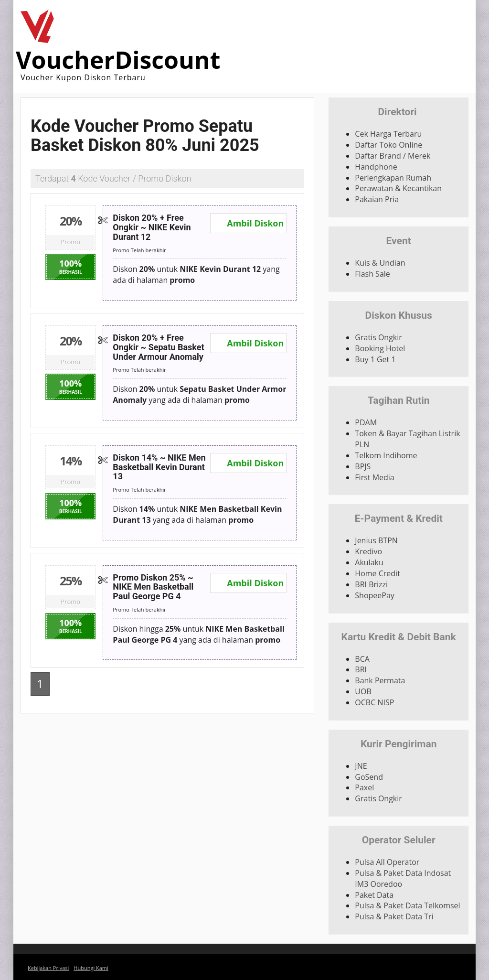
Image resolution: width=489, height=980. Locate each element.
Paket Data (374, 895)
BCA (362, 659)
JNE (361, 766)
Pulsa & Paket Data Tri (394, 916)
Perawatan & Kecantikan (398, 188)
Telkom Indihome (386, 455)
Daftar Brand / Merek (393, 156)
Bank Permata (380, 680)
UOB (363, 691)
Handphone (376, 167)
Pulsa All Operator (387, 862)
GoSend (369, 777)
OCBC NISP (374, 702)
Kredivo (368, 551)
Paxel (364, 787)
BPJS (363, 466)
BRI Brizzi (371, 584)
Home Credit (377, 573)
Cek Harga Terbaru (388, 134)
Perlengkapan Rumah (393, 178)
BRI (361, 669)
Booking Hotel (380, 348)
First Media (374, 477)
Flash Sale (372, 274)
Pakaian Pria (377, 199)
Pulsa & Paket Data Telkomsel (407, 905)
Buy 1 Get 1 (375, 359)
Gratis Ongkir (378, 337)
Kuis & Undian (380, 263)
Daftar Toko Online (388, 145)
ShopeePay (375, 595)
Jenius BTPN (376, 540)
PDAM (366, 422)
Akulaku (369, 562)
